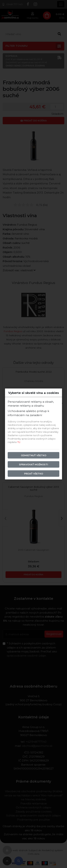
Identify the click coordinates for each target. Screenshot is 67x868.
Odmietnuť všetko (34, 455)
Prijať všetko (34, 474)
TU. (19, 442)
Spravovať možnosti (33, 464)
